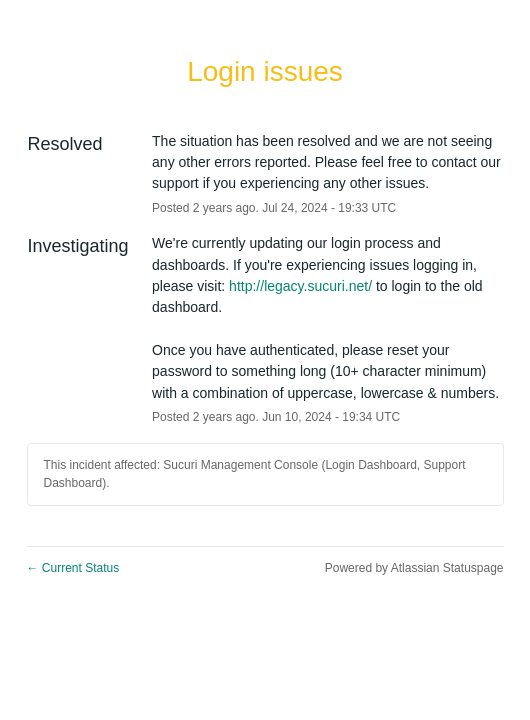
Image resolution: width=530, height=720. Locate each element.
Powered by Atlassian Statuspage (414, 568)
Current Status (73, 568)
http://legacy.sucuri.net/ (300, 286)
